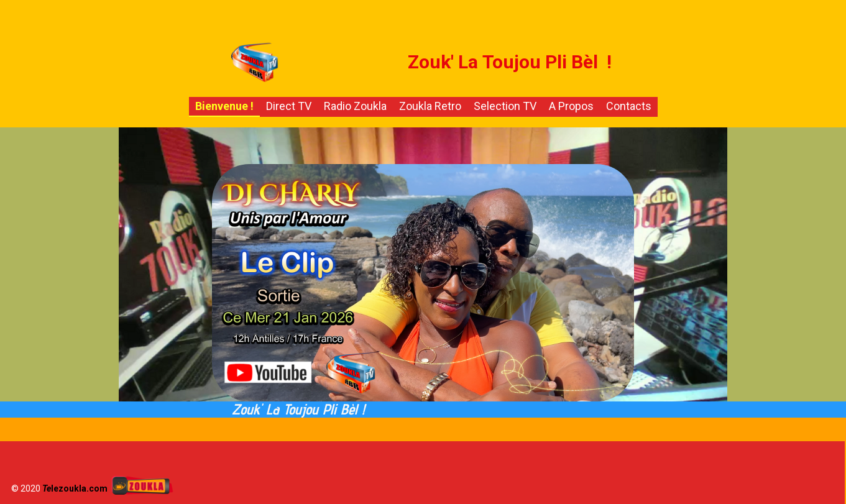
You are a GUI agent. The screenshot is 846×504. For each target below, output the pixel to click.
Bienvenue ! (224, 106)
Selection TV (505, 106)
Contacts (629, 106)
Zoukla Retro (430, 106)
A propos (571, 106)
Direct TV (289, 106)
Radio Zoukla (355, 106)
